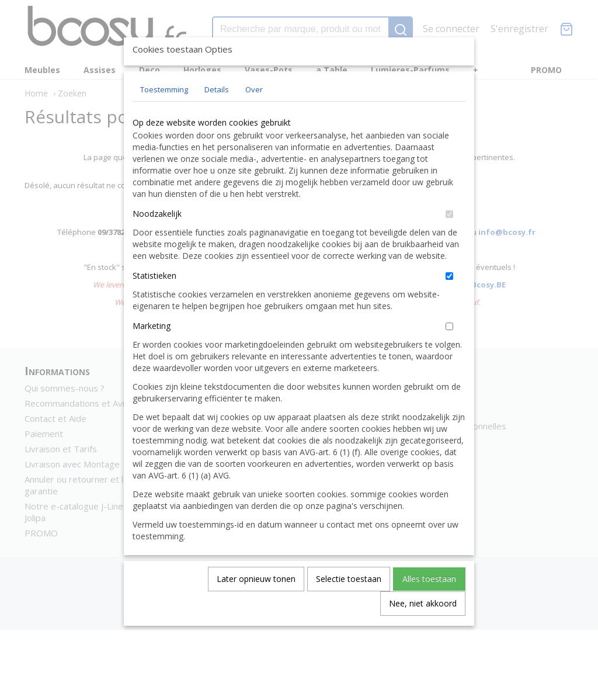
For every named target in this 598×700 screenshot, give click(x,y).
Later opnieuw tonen (256, 606)
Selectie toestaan (349, 606)
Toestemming (164, 116)
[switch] (449, 241)
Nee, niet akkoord (423, 630)
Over (254, 116)
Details (217, 116)
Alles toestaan (429, 606)
